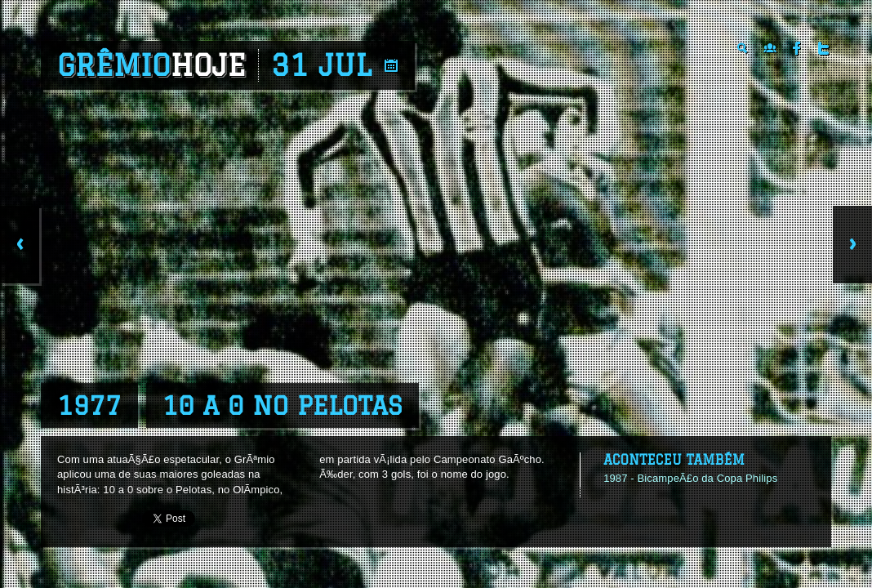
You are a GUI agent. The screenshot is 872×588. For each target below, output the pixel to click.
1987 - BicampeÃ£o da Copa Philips (690, 478)
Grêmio (151, 65)
